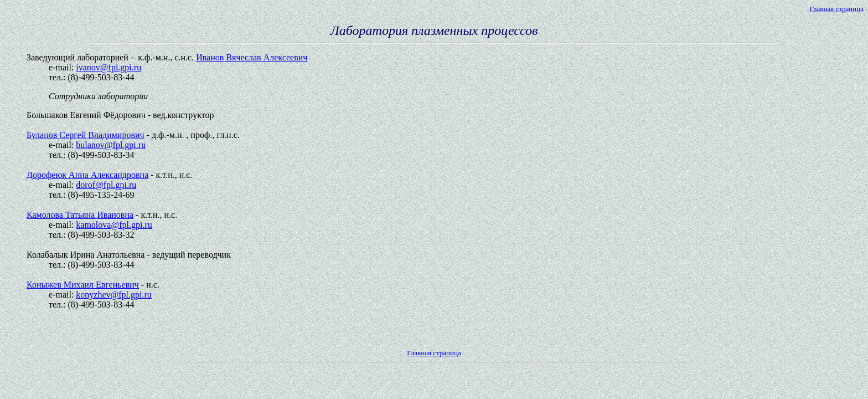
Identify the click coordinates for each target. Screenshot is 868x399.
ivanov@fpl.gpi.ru (108, 67)
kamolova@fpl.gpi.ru (114, 225)
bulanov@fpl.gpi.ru (111, 145)
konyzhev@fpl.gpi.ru (113, 295)
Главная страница (837, 9)
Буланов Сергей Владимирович (86, 135)
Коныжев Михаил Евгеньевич (83, 285)
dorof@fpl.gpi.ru (106, 185)
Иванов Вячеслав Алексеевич (252, 57)
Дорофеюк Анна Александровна (87, 175)
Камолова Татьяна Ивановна (80, 215)
